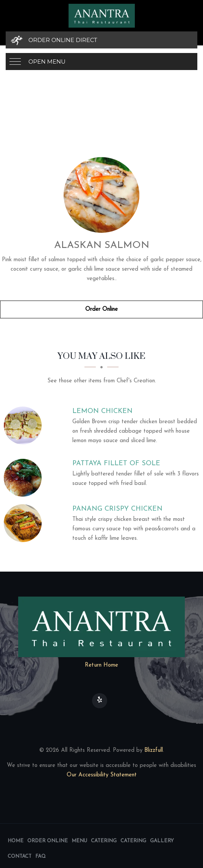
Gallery (162, 841)
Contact (20, 856)
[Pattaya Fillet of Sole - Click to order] (25, 478)
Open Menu (47, 62)
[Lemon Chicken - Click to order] (25, 425)
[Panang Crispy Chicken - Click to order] (25, 523)
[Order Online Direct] (101, 40)
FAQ (41, 856)
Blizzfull (154, 750)
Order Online (101, 309)
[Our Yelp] (100, 701)
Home (16, 841)
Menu (79, 841)
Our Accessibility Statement (102, 775)
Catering (104, 841)
